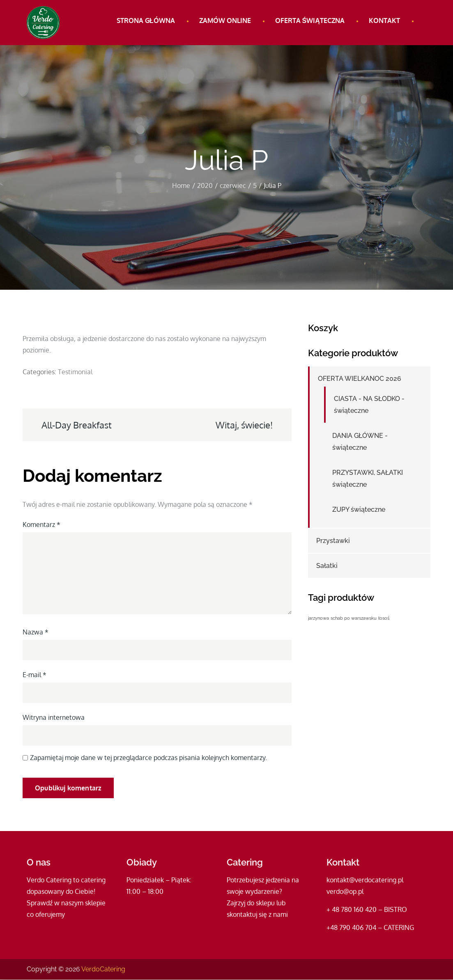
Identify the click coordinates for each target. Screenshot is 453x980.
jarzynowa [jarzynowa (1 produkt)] (318, 618)
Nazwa (36, 632)
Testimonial (75, 372)
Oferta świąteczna (310, 21)
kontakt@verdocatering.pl (365, 880)
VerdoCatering (103, 970)
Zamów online (225, 21)
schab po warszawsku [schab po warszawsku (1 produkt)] (354, 618)
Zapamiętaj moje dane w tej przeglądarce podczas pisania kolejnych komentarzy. (148, 758)
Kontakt (384, 21)
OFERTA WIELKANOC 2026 (360, 379)
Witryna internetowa (54, 717)
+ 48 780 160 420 (352, 910)
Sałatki (327, 566)
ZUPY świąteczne (359, 510)
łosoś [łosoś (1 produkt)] (384, 618)
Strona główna (146, 21)
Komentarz (41, 524)
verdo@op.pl (345, 892)
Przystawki (333, 541)
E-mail (34, 675)
